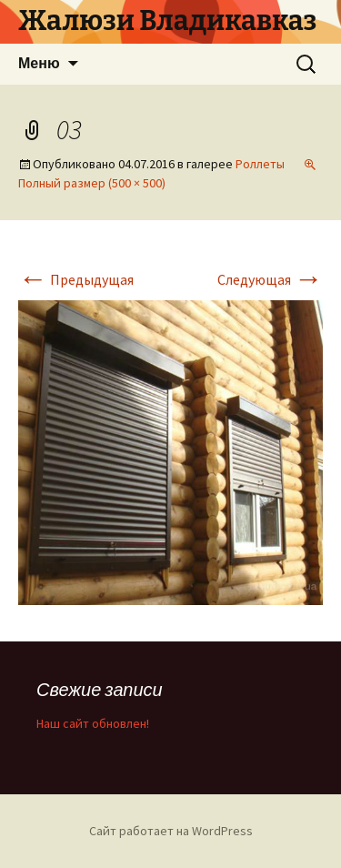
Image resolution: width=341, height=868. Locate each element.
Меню (39, 63)
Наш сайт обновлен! (93, 723)
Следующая (270, 279)
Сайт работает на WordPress (171, 831)
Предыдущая (76, 279)
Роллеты (260, 164)
